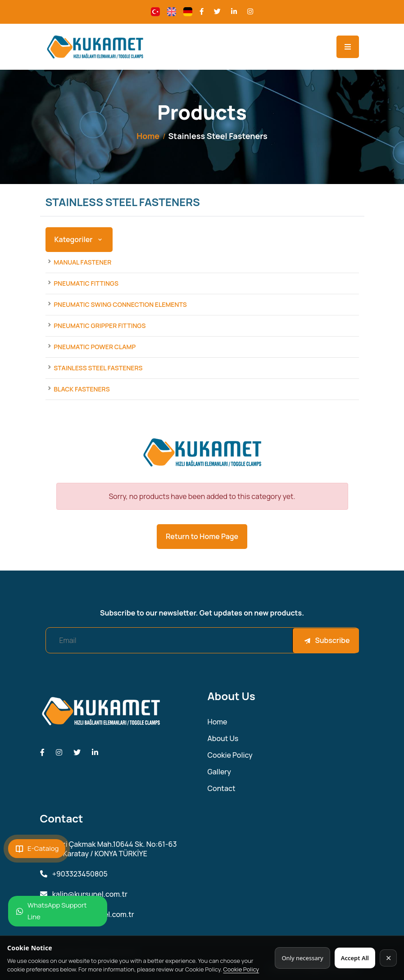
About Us (223, 739)
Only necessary (302, 958)
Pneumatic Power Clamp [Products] (95, 347)
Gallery (219, 772)
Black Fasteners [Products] (82, 389)
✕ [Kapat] (388, 958)
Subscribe (327, 640)
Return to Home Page (202, 536)
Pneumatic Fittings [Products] (86, 283)
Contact (222, 789)
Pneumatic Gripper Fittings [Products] (100, 326)
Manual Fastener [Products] (82, 262)
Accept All (355, 958)
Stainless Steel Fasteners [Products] (98, 368)
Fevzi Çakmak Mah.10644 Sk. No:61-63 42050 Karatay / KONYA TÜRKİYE (109, 849)
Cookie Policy (241, 969)
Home (148, 136)
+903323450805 (74, 874)
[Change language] (155, 12)
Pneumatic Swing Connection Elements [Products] (120, 304)
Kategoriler (79, 239)
